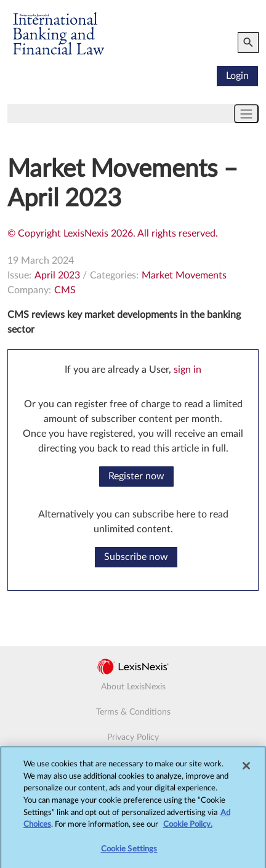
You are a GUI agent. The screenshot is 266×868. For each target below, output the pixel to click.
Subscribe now (136, 557)
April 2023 (57, 275)
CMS (65, 290)
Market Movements (184, 275)
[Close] (246, 770)
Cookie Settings (129, 853)
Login (237, 76)
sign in (187, 370)
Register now (136, 476)
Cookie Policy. (188, 828)
